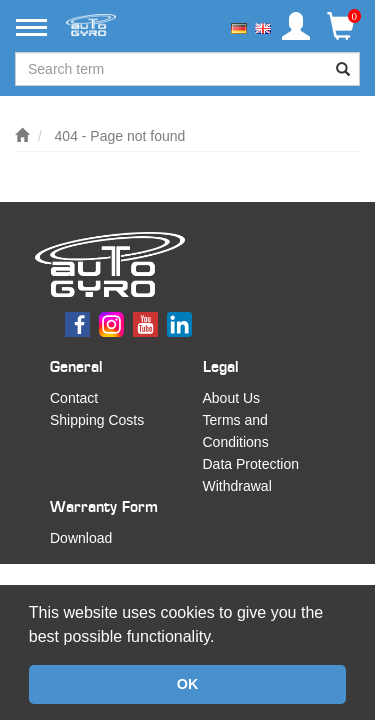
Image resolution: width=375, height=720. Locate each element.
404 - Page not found (120, 136)
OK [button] (188, 684)
